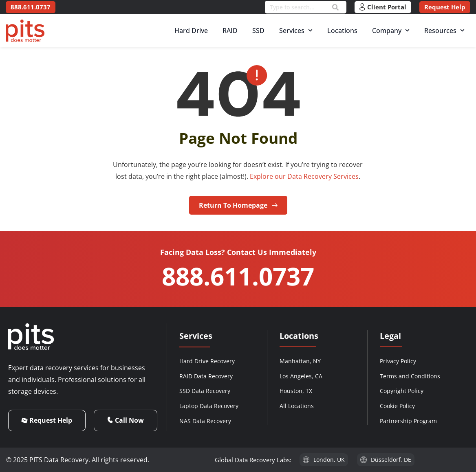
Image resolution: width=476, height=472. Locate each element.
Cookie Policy (397, 406)
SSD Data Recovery (205, 391)
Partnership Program (408, 421)
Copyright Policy (402, 391)
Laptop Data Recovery (209, 406)
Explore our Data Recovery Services (304, 176)
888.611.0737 (238, 276)
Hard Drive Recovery (207, 361)
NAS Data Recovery (205, 421)
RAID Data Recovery (206, 376)
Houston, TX (296, 391)
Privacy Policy (398, 361)
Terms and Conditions (410, 376)
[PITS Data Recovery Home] (25, 31)
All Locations (297, 406)
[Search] (335, 7)
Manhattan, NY (300, 361)
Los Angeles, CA (301, 376)
